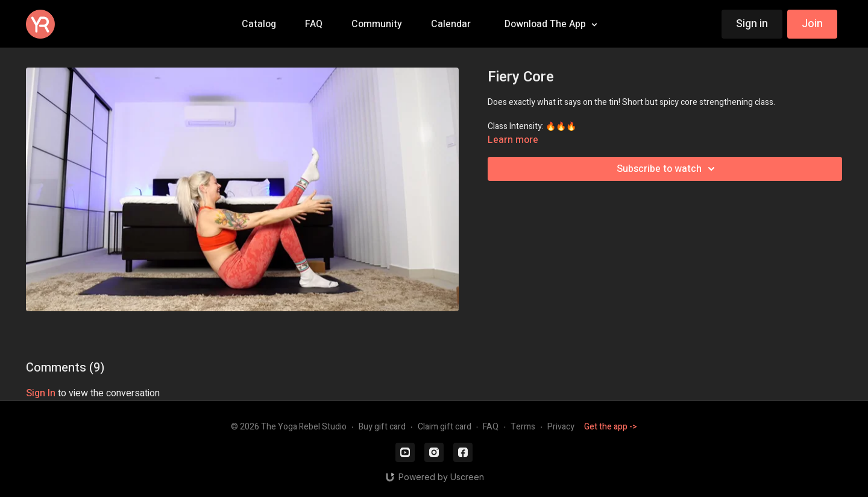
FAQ (491, 427)
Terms (523, 427)
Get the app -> (611, 427)
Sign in (752, 24)
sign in (41, 393)
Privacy (561, 427)
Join (812, 24)
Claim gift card (445, 427)
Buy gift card (382, 427)
